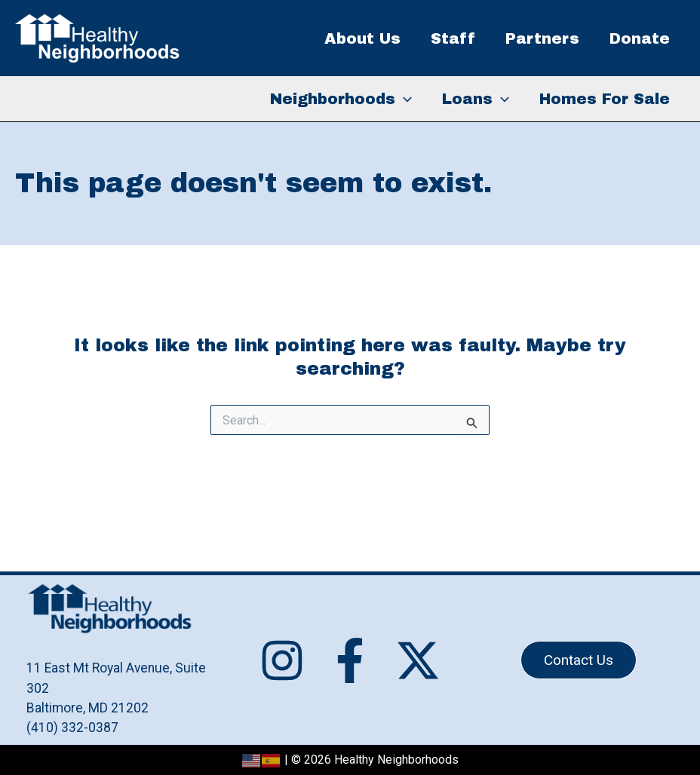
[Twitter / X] (418, 660)
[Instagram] (282, 660)
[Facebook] (350, 660)
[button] (579, 660)
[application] (404, 99)
